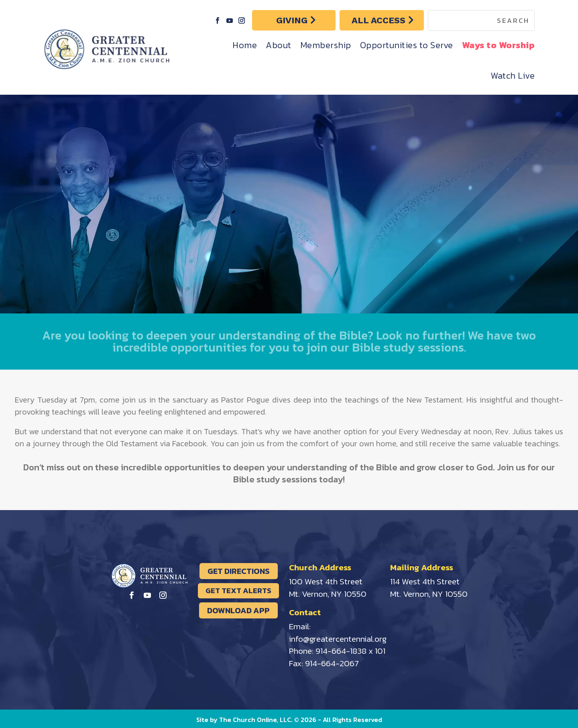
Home (245, 45)
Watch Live (513, 76)
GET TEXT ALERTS (238, 591)
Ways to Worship (499, 45)
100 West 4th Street (326, 581)
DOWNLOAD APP (238, 610)
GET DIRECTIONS (239, 571)
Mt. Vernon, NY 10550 (328, 594)
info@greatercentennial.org (338, 639)
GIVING (292, 20)
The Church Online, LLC (255, 720)
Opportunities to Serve (407, 45)
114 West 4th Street (425, 581)
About (279, 45)
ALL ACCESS (379, 20)
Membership (326, 45)
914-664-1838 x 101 (350, 651)
